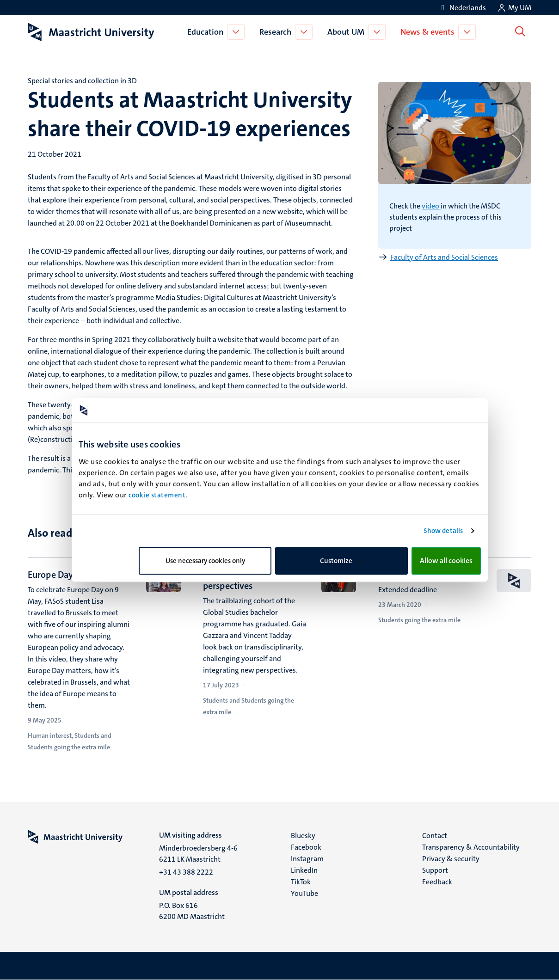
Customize (342, 561)
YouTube (304, 893)
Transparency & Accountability (471, 847)
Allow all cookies (446, 560)
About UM (348, 32)
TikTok (301, 882)
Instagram (307, 859)
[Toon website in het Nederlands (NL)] (462, 8)
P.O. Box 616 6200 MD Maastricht (192, 911)
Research (277, 32)
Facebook (306, 847)
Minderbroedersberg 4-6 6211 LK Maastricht (198, 854)
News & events (429, 32)
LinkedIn (304, 870)
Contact (435, 836)
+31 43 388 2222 (186, 872)
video (431, 206)
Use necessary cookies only (205, 561)
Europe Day (50, 575)
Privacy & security (451, 859)
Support (435, 870)
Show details (443, 531)
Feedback (437, 882)
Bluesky (303, 836)
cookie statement (157, 495)
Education (207, 32)
